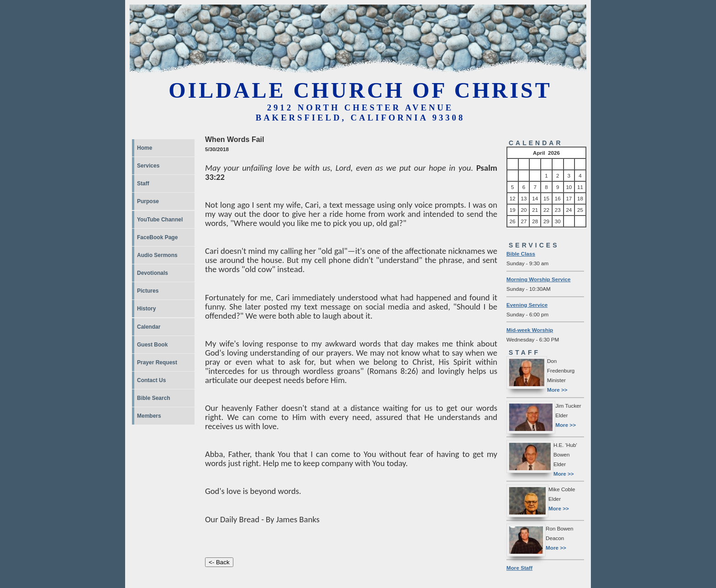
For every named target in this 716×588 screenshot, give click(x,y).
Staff (143, 184)
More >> (557, 390)
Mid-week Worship (530, 330)
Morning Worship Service (539, 279)
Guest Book (152, 345)
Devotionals (153, 273)
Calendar (149, 327)
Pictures (148, 291)
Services (148, 166)
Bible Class (521, 254)
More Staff (519, 568)
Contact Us (151, 380)
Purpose (148, 201)
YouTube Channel (160, 220)
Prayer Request (157, 362)
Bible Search (154, 398)
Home (145, 148)
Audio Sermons (157, 255)
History (146, 309)
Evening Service (527, 305)
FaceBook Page (157, 237)
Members (149, 416)
